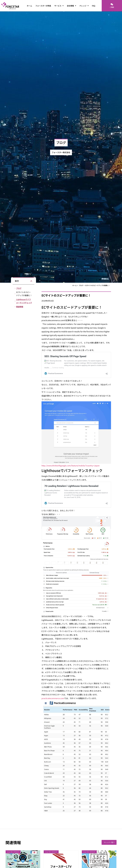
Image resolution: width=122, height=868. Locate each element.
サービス (59, 6)
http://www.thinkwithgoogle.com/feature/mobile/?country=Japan (70, 466)
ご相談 (112, 7)
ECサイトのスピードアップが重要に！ (24, 294)
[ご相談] (112, 4)
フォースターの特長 (43, 6)
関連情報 (20, 307)
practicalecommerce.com (53, 698)
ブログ (19, 288)
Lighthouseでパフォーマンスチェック (24, 301)
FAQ (94, 6)
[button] (31, 281)
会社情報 (71, 6)
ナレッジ (84, 6)
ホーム (29, 6)
